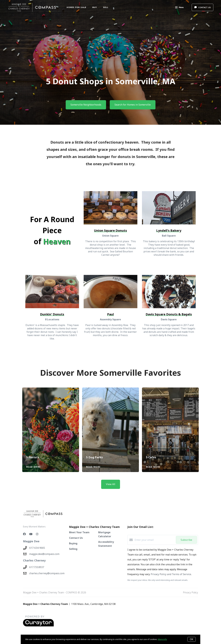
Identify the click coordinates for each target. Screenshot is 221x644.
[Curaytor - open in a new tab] (38, 626)
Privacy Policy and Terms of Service (171, 574)
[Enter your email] (154, 540)
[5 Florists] (51, 420)
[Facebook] (24, 534)
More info (162, 639)
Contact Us (76, 538)
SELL (106, 7)
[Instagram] (37, 534)
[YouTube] (31, 534)
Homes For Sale (76, 7)
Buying (73, 543)
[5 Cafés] (170, 420)
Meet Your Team (79, 532)
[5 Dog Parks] (111, 420)
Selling (73, 549)
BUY (95, 7)
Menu (179, 8)
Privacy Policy (190, 592)
